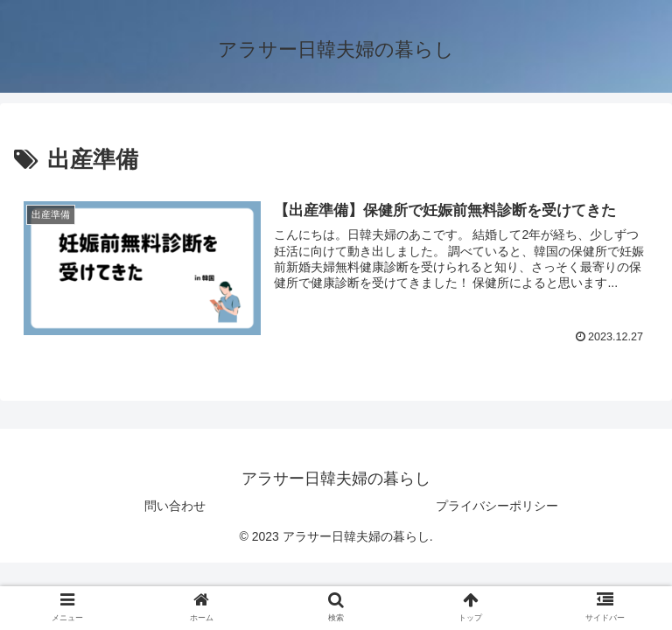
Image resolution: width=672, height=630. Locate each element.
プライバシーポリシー (497, 506)
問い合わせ (175, 506)
